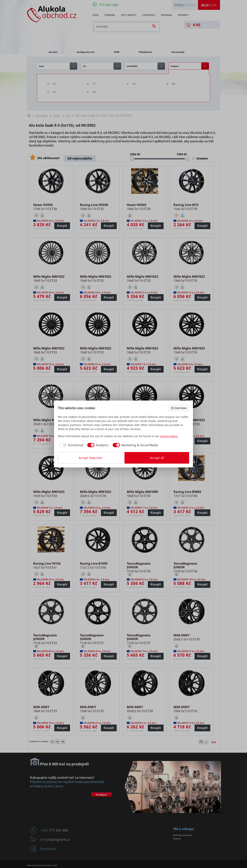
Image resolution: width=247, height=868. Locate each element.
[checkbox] (71, 445)
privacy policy (169, 436)
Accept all (157, 458)
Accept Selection (91, 458)
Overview (179, 408)
